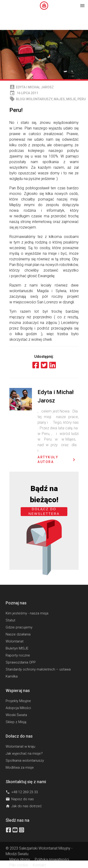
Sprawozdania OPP (21, 662)
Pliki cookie (19, 865)
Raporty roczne (18, 655)
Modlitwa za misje (20, 768)
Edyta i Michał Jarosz (35, 87)
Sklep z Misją (16, 722)
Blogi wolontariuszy (34, 99)
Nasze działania (18, 634)
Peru (82, 99)
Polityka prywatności (52, 859)
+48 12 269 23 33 (22, 792)
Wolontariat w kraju (20, 746)
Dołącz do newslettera (44, 511)
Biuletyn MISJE (17, 648)
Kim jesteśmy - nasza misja (27, 613)
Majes (59, 99)
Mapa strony (20, 859)
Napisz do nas (20, 799)
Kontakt (39, 865)
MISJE (71, 99)
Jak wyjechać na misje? (24, 753)
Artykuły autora (57, 459)
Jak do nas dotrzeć (24, 806)
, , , (48, 99)
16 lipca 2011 (24, 93)
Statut (10, 620)
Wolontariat (15, 641)
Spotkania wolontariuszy (25, 760)
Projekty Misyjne (18, 701)
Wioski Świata (16, 715)
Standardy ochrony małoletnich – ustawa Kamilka (38, 673)
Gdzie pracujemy (19, 627)
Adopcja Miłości (18, 708)
